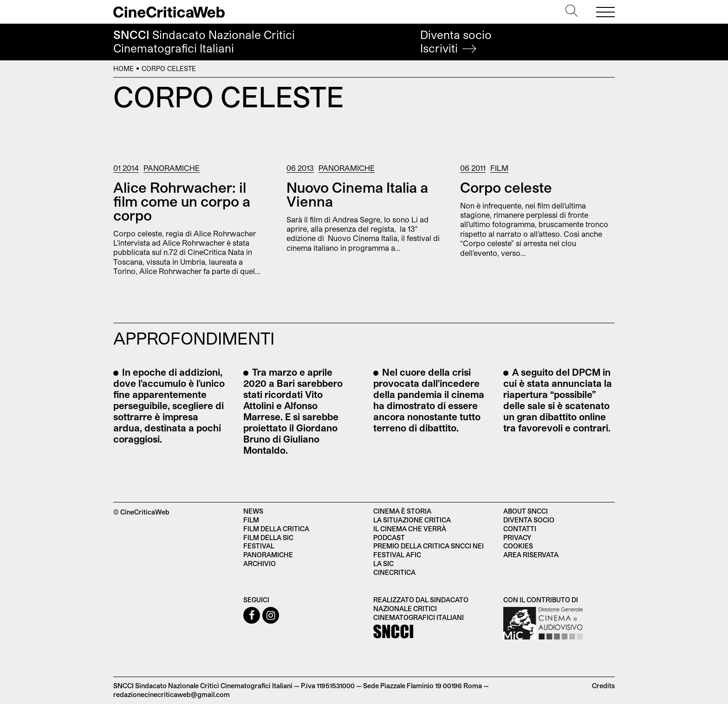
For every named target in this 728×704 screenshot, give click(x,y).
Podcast (389, 538)
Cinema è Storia (402, 511)
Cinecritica (394, 572)
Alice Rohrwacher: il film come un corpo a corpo (182, 201)
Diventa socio (456, 42)
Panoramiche (172, 168)
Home (123, 68)
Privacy (517, 538)
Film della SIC (268, 538)
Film (499, 168)
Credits (603, 686)
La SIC (383, 564)
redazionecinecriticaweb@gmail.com (172, 694)
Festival (259, 546)
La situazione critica (412, 520)
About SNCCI (526, 511)
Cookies (518, 546)
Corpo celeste (506, 187)
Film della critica (276, 529)
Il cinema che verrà (410, 529)
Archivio (260, 564)
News (253, 511)
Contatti (520, 529)
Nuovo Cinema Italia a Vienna (357, 194)
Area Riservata (531, 555)
